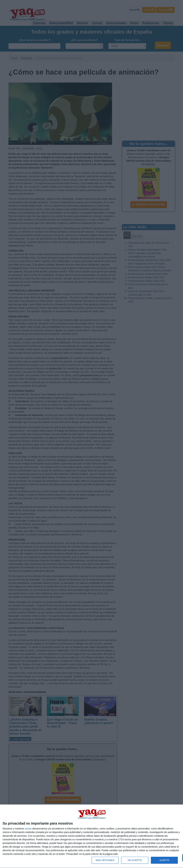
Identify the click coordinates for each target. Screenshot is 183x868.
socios (28, 829)
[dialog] (91, 836)
